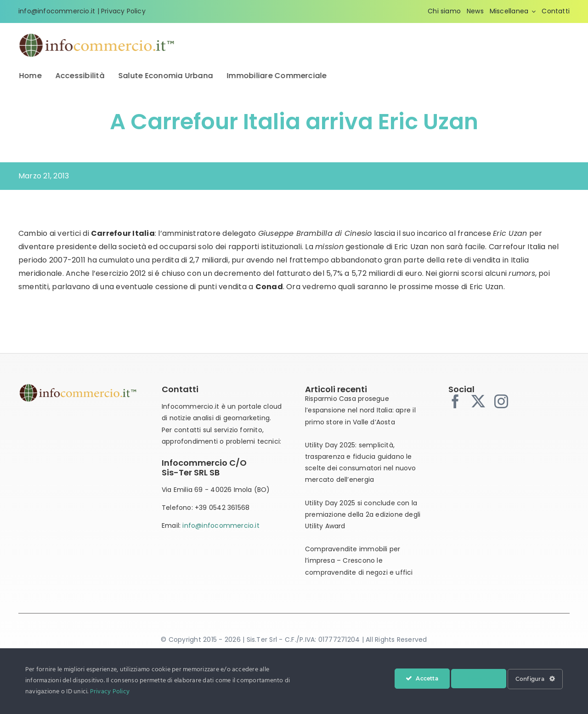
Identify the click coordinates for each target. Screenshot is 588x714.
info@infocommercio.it (57, 11)
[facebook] (455, 401)
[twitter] (478, 401)
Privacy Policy (123, 11)
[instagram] (501, 401)
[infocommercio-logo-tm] (97, 36)
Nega (479, 679)
